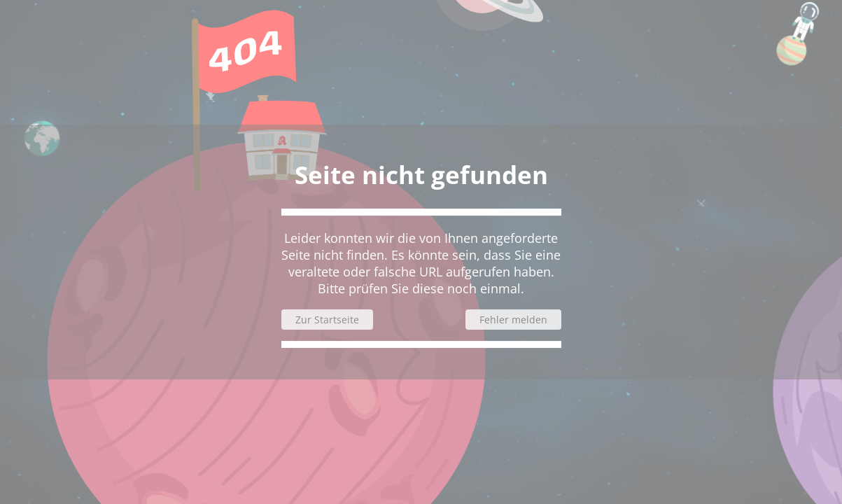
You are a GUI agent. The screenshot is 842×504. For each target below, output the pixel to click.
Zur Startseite (327, 320)
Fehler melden (513, 320)
